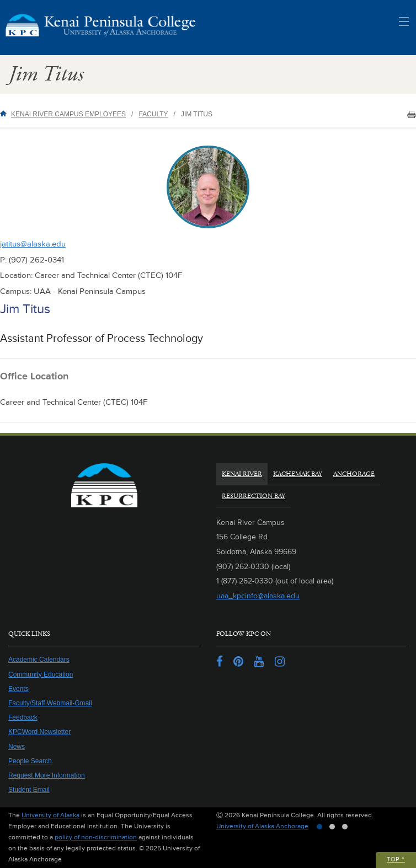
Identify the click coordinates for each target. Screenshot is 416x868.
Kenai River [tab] (242, 474)
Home (6, 113)
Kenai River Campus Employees (68, 114)
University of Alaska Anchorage (262, 826)
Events (18, 689)
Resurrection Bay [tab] (254, 496)
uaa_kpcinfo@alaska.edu (258, 596)
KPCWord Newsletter (39, 732)
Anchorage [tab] (354, 474)
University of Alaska (50, 815)
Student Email (29, 790)
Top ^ (396, 859)
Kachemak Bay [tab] (298, 474)
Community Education (41, 674)
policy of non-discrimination (96, 837)
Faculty (153, 114)
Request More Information (47, 775)
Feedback (23, 717)
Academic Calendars (39, 660)
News (17, 747)
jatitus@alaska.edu (33, 244)
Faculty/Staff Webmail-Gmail (50, 703)
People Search (30, 761)
